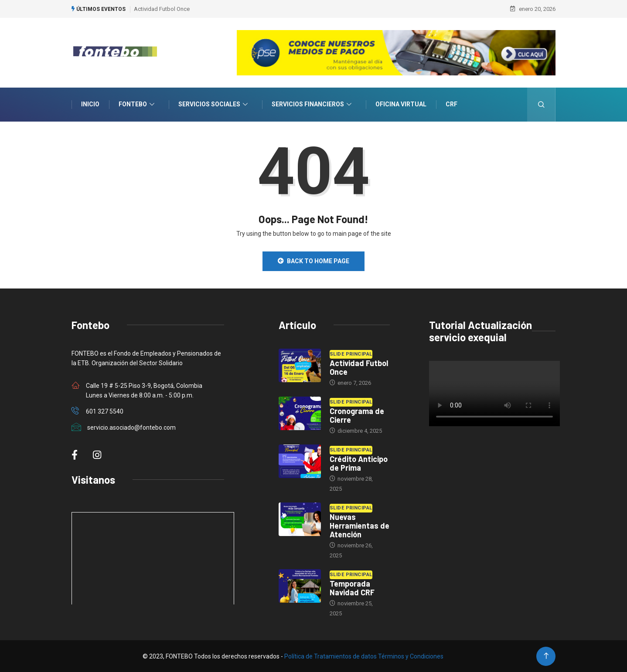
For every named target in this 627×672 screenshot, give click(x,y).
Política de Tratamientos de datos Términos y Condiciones (364, 656)
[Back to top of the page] (546, 656)
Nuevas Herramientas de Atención (360, 525)
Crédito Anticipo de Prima (359, 463)
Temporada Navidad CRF (352, 587)
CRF (452, 104)
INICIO (90, 104)
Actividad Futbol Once (162, 8)
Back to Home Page (313, 261)
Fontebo (138, 104)
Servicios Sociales (214, 104)
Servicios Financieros (313, 104)
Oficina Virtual (401, 104)
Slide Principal (351, 354)
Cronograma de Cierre (357, 415)
